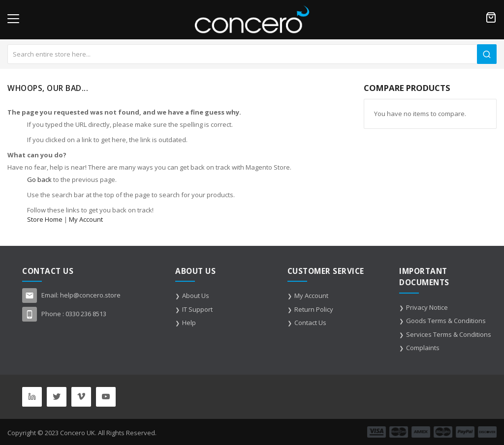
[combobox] (252, 54)
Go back (39, 179)
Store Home (45, 219)
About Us (196, 296)
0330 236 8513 (86, 314)
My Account (86, 219)
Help (189, 323)
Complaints (423, 348)
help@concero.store (90, 295)
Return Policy (314, 309)
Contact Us (310, 323)
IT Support (197, 309)
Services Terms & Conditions (449, 334)
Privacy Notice (427, 307)
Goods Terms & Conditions (446, 321)
